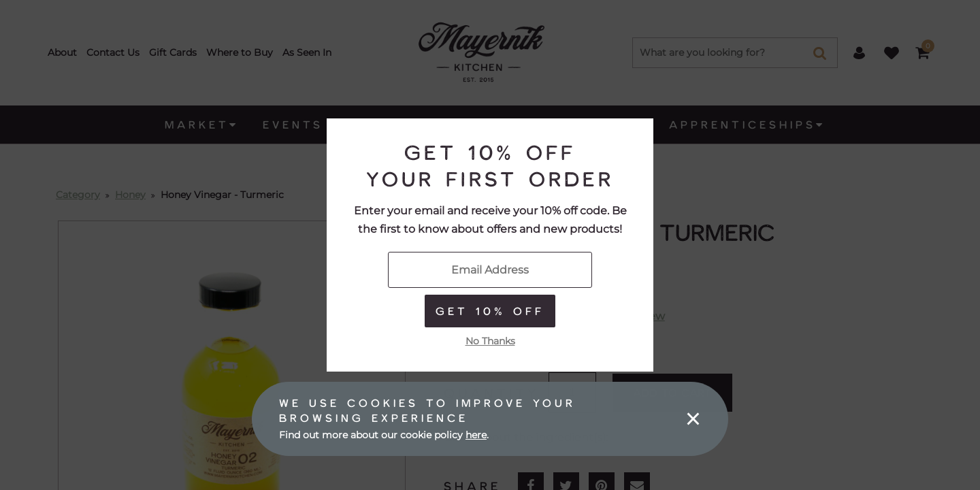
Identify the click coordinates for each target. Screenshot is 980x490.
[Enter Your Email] (490, 270)
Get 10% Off (490, 311)
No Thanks (490, 341)
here (476, 435)
